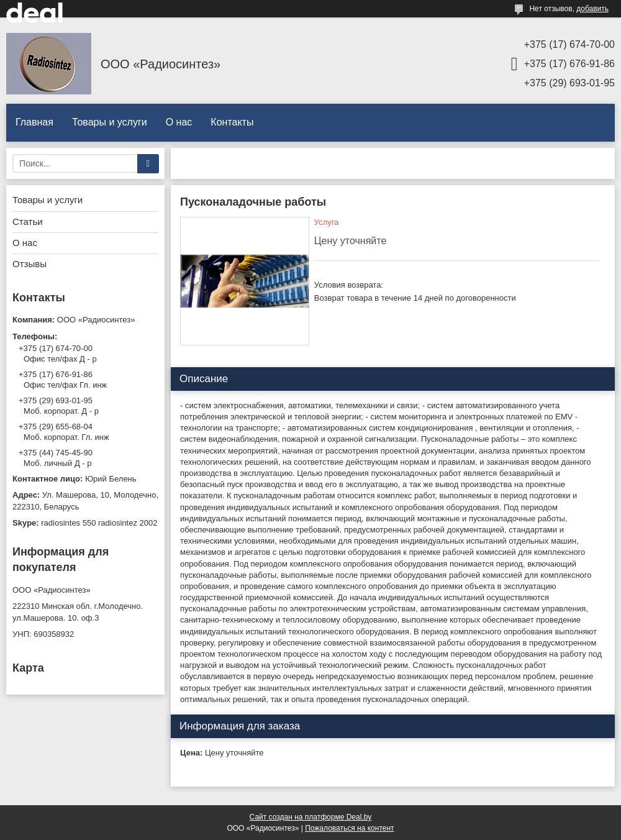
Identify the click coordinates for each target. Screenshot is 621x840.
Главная (34, 122)
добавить (592, 9)
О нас (179, 122)
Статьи (28, 221)
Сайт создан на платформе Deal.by (311, 817)
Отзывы (29, 264)
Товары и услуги (110, 122)
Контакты (232, 122)
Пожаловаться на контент (349, 828)
